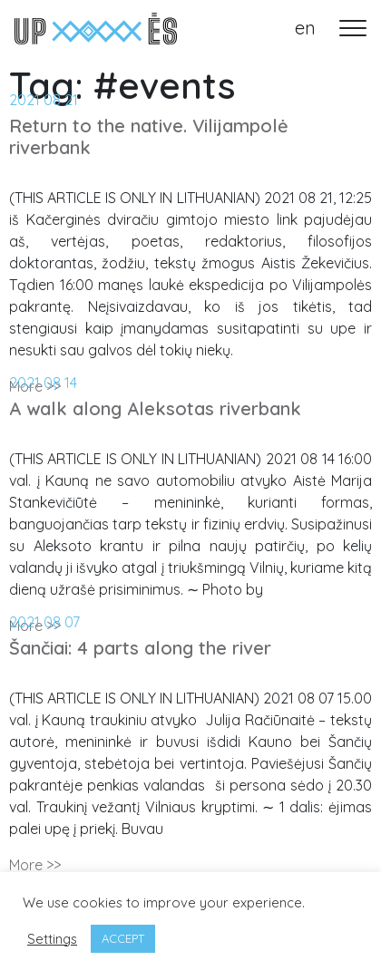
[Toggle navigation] (353, 28)
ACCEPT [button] (123, 938)
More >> (35, 865)
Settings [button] (52, 939)
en (305, 28)
